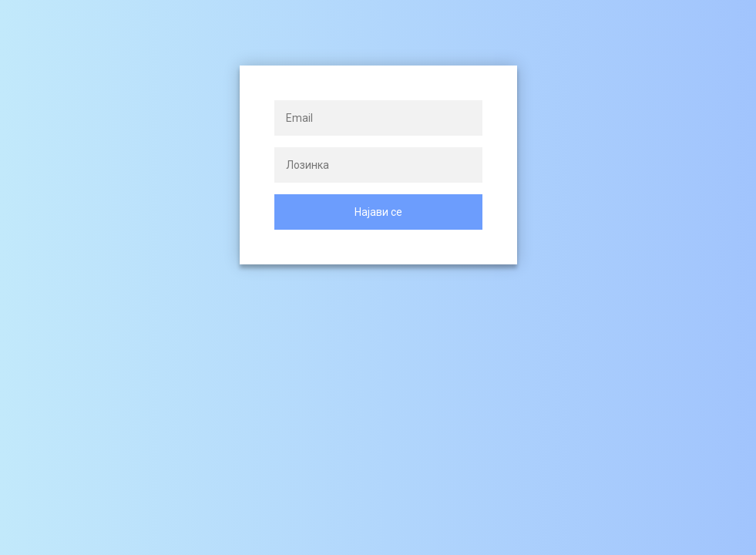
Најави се (378, 212)
